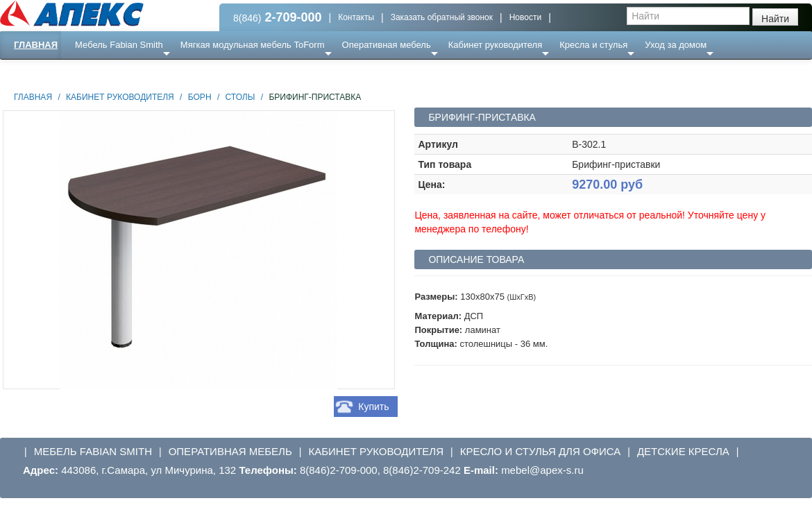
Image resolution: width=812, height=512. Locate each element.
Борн (200, 97)
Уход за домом (676, 45)
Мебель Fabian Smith (119, 45)
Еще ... (98, 72)
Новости (525, 17)
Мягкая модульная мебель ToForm (253, 45)
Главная (36, 45)
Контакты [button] (356, 17)
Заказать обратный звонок (442, 17)
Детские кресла (683, 451)
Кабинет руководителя (495, 45)
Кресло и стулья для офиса (541, 451)
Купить (373, 407)
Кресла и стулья (593, 45)
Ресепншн (150, 72)
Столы (240, 97)
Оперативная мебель (387, 45)
